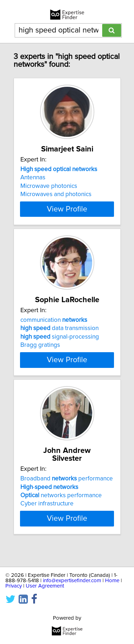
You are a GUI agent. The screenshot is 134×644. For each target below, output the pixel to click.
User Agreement (45, 586)
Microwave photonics (49, 194)
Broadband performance (67, 494)
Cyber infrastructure (47, 519)
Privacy (14, 586)
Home (112, 581)
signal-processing (60, 353)
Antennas (33, 185)
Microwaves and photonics (56, 202)
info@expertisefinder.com (72, 581)
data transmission (59, 344)
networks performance (61, 511)
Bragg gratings (40, 361)
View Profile (67, 217)
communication (54, 336)
